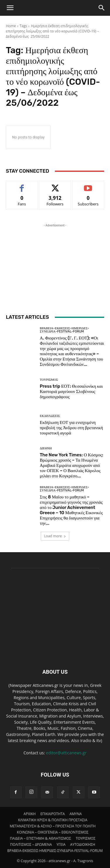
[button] (10, 8)
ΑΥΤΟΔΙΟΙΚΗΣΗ (83, 844)
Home (11, 26)
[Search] (102, 8)
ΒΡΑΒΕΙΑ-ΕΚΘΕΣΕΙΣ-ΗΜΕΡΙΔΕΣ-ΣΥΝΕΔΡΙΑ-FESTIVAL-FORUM (65, 330)
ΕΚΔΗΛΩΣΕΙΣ (50, 416)
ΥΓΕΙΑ (61, 844)
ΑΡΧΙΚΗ (29, 814)
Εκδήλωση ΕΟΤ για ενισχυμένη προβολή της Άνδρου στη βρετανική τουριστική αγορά (72, 428)
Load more (55, 536)
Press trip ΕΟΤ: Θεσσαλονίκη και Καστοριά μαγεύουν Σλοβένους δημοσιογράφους (71, 391)
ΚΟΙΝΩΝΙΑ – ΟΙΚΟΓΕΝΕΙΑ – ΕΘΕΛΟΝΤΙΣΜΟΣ (53, 832)
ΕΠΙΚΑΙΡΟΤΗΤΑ (53, 814)
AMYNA (76, 814)
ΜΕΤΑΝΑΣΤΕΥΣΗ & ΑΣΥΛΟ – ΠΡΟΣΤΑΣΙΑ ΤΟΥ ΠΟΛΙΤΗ (53, 826)
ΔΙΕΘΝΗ (46, 448)
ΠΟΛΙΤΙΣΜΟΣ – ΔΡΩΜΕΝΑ (31, 844)
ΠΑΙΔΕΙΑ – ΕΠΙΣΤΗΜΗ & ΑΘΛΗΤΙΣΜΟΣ (41, 838)
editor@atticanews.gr (66, 753)
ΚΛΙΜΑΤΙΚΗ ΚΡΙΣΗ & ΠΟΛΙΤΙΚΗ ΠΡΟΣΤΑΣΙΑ (53, 820)
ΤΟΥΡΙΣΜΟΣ (49, 380)
